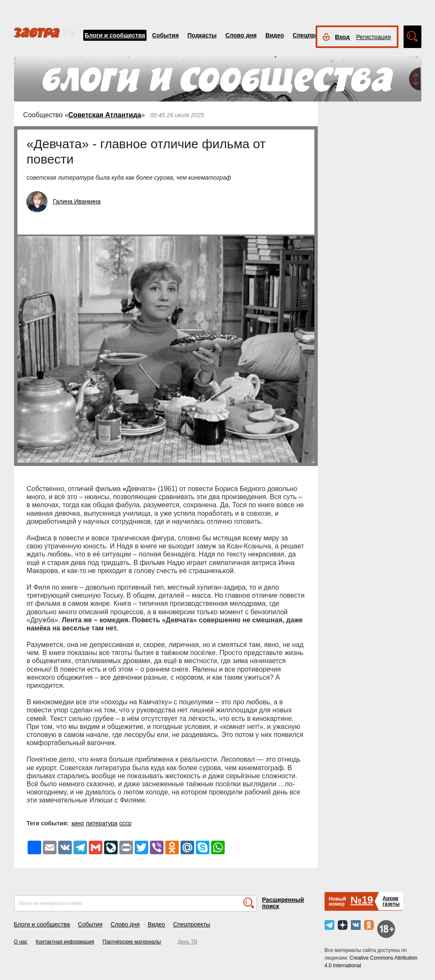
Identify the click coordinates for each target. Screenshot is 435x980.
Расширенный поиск (283, 903)
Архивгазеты (391, 901)
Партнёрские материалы (132, 942)
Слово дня (241, 35)
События (165, 35)
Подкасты (202, 35)
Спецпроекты (313, 35)
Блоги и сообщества (115, 35)
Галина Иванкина (77, 201)
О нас (21, 942)
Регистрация (373, 37)
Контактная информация (65, 942)
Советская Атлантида (105, 115)
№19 (362, 900)
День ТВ (187, 942)
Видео (275, 35)
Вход (343, 37)
